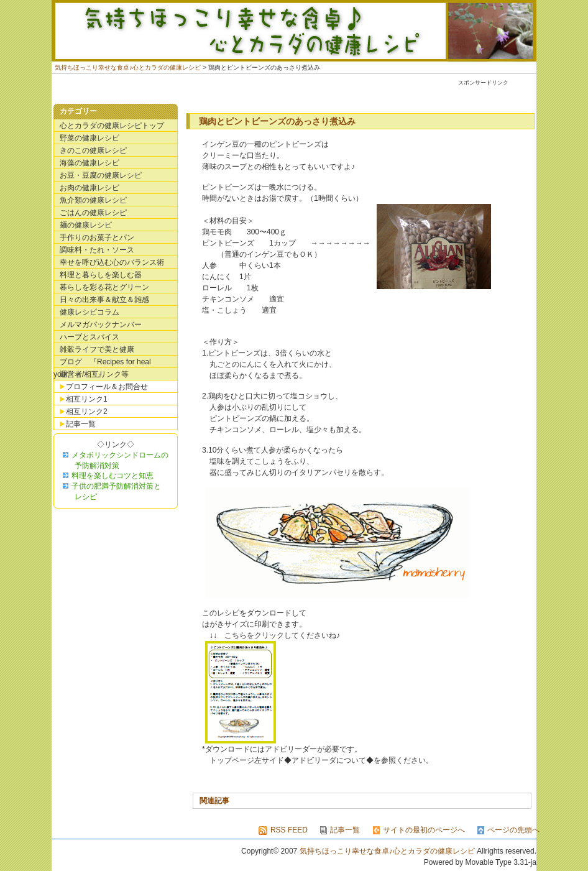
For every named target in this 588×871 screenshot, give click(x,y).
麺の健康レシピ (86, 225)
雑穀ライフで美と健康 (97, 349)
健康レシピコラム (90, 312)
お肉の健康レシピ (90, 188)
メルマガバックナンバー (101, 325)
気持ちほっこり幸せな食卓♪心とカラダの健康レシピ (294, 31)
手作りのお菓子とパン (97, 237)
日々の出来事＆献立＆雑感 (104, 300)
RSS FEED (289, 830)
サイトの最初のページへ (424, 830)
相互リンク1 (87, 399)
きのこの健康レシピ (93, 150)
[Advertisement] (306, 93)
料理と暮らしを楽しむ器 (101, 275)
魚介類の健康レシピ (93, 200)
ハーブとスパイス (90, 337)
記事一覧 (81, 424)
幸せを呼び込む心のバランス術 (112, 262)
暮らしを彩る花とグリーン (104, 287)
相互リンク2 (87, 412)
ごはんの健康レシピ (93, 213)
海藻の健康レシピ (90, 163)
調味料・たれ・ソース (97, 250)
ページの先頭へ (513, 830)
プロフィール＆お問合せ (107, 387)
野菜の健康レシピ (90, 138)
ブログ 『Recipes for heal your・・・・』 (102, 363)
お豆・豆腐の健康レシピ (101, 175)
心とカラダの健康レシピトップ (112, 126)
